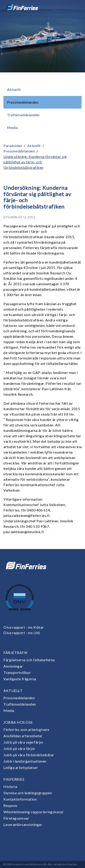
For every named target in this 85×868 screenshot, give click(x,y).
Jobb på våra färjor (19, 748)
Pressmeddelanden (23, 102)
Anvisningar (13, 666)
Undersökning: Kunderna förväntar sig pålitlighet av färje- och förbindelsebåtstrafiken (35, 162)
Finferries (14, 779)
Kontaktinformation (20, 799)
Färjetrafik (16, 653)
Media (12, 127)
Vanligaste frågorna (20, 679)
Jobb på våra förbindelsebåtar (29, 755)
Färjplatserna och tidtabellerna (29, 660)
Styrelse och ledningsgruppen (28, 793)
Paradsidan (13, 146)
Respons (10, 805)
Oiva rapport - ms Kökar (24, 627)
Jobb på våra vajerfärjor (23, 742)
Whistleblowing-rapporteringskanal (33, 812)
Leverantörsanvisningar (23, 824)
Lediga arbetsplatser (21, 767)
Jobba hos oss (18, 722)
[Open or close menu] (75, 7)
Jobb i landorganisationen (25, 761)
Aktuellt (14, 89)
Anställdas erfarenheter (23, 736)
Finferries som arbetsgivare (26, 729)
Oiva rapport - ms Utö (22, 633)
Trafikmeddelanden (23, 115)
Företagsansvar (16, 818)
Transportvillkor (17, 672)
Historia (10, 786)
